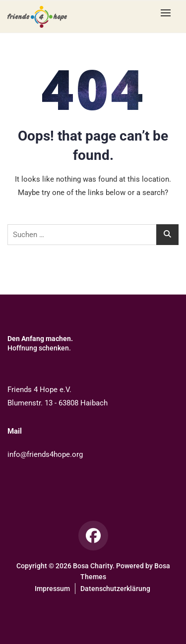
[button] (168, 13)
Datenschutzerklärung (115, 589)
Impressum (52, 589)
